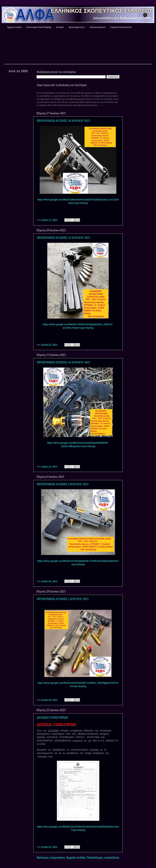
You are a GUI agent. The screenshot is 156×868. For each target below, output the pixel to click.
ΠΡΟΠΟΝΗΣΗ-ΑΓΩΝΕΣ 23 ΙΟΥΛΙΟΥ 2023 (63, 238)
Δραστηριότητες (77, 27)
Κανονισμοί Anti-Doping (39, 27)
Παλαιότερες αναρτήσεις (103, 858)
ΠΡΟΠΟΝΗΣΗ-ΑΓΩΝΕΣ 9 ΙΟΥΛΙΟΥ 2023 (63, 484)
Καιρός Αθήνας (78, 47)
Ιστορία (60, 27)
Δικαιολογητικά (97, 27)
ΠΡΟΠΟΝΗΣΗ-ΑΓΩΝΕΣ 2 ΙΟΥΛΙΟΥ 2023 (63, 599)
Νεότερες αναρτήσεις (51, 858)
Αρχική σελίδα (14, 27)
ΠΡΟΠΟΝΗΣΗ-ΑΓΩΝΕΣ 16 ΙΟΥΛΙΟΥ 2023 (63, 362)
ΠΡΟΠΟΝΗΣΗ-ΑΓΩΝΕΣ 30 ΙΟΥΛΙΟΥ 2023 (63, 121)
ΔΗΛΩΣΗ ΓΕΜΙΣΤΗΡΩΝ (52, 718)
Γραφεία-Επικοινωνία (121, 27)
